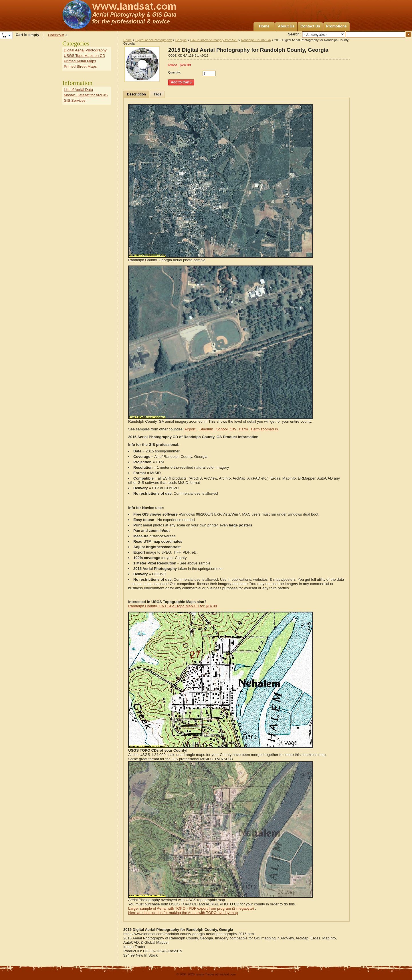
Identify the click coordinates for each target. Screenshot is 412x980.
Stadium (206, 429)
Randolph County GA (256, 40)
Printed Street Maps (80, 66)
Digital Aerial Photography (153, 40)
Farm (243, 429)
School (222, 429)
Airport (191, 429)
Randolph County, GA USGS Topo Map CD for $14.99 (173, 606)
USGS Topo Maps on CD (84, 56)
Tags (158, 94)
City (233, 429)
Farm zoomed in (264, 429)
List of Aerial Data (78, 90)
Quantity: (175, 72)
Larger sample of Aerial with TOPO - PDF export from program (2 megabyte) (191, 908)
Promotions (336, 26)
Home (264, 26)
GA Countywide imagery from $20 (214, 40)
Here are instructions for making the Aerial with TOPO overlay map (183, 913)
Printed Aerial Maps (80, 61)
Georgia (181, 40)
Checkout (56, 35)
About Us (286, 26)
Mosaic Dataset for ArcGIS (86, 95)
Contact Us (310, 26)
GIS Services (75, 100)
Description (136, 94)
